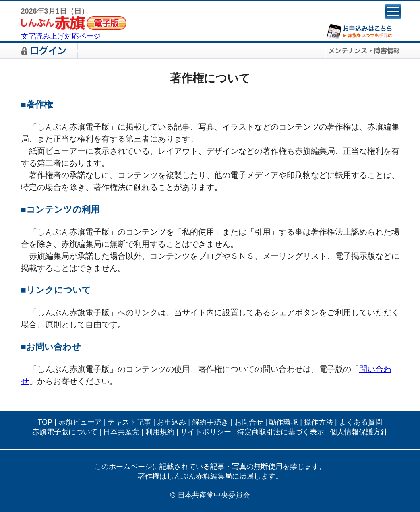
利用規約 (160, 432)
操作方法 (319, 422)
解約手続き (210, 422)
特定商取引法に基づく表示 (281, 432)
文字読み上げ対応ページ (61, 36)
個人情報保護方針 (359, 432)
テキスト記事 (129, 422)
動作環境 (283, 422)
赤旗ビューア (80, 422)
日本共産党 (121, 432)
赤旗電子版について (65, 432)
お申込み (172, 422)
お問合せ (249, 422)
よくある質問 (361, 422)
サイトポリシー (206, 432)
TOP (45, 422)
